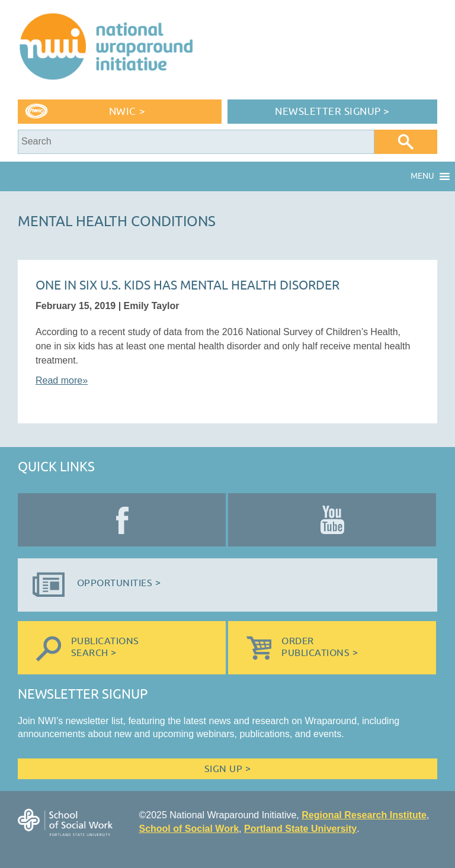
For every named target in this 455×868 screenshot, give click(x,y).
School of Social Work (189, 829)
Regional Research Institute (364, 815)
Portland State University (300, 829)
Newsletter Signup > (332, 112)
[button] (422, 176)
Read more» (62, 380)
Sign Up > (227, 769)
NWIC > (127, 112)
